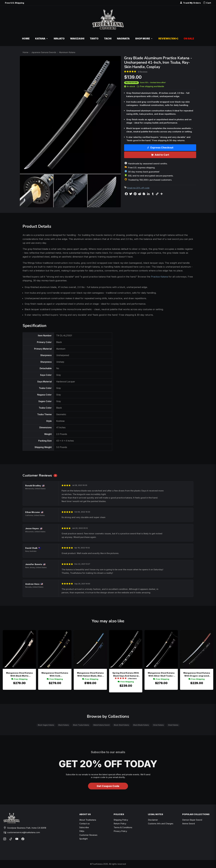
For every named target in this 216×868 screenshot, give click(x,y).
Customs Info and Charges (161, 824)
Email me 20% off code (138, 188)
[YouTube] (17, 839)
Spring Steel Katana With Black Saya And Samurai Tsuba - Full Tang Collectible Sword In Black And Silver (126, 674)
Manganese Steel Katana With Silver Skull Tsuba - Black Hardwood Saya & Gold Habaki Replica (161, 674)
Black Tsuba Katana (81, 725)
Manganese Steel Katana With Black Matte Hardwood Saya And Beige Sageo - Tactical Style (19, 674)
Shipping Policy (121, 820)
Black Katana (64, 725)
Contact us (85, 824)
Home (25, 52)
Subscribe (84, 827)
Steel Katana (173, 725)
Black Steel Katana (121, 725)
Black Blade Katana (141, 725)
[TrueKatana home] (108, 21)
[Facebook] (23, 839)
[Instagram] (5, 839)
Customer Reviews (88, 835)
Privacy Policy (120, 831)
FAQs (82, 831)
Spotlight (83, 839)
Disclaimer (153, 820)
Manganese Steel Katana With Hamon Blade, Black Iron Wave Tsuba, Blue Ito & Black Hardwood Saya (90, 674)
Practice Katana (159, 277)
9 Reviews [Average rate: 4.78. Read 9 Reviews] (143, 72)
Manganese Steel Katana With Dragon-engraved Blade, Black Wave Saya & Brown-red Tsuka (197, 674)
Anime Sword (189, 824)
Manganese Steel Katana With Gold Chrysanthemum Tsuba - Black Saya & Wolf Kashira (55, 674)
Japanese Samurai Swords (44, 52)
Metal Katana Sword (101, 725)
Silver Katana (158, 725)
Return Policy (120, 824)
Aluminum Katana (67, 52)
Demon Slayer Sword (192, 820)
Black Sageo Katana (46, 725)
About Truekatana (88, 820)
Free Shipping (19, 679)
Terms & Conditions (123, 827)
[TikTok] (11, 839)
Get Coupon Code (108, 786)
